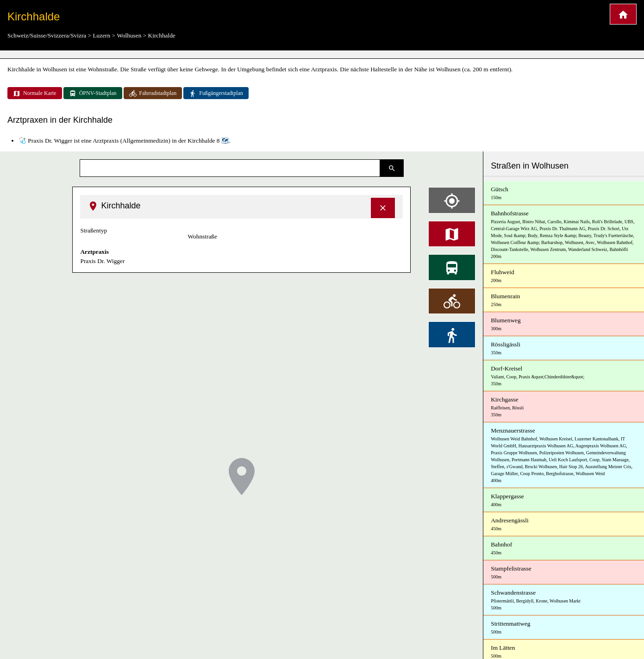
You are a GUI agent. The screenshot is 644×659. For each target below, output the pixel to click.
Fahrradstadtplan (153, 94)
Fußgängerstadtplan (216, 94)
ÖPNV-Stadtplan (93, 94)
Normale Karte (35, 94)
